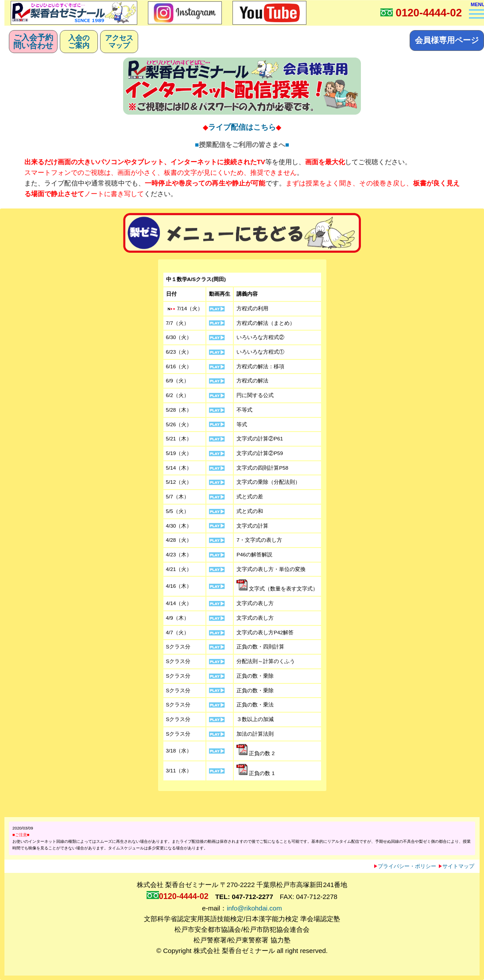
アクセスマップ (119, 42)
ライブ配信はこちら (242, 127)
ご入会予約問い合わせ (33, 42)
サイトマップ (457, 866)
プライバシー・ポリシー (405, 866)
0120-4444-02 (429, 13)
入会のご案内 (79, 42)
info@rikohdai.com (254, 908)
